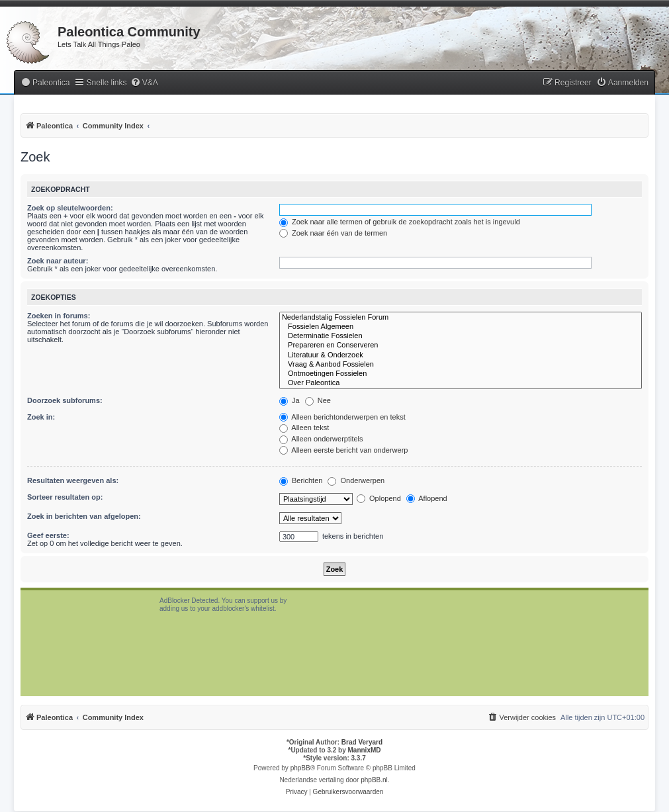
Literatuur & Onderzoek (461, 355)
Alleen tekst (304, 428)
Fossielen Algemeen (461, 327)
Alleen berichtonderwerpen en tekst (342, 417)
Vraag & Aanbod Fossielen (461, 365)
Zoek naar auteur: (58, 261)
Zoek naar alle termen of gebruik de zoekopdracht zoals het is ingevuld (400, 222)
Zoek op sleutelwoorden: (70, 208)
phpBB (300, 768)
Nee (318, 400)
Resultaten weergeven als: (73, 480)
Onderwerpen (356, 480)
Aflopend (427, 498)
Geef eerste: (48, 535)
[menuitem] (45, 83)
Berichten (301, 480)
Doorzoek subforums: (65, 400)
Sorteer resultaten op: (65, 497)
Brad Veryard (362, 742)
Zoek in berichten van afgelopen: (84, 516)
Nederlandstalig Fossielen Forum (461, 318)
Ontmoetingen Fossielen (461, 374)
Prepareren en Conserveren (461, 345)
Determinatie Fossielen (461, 336)
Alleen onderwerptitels (321, 439)
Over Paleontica (461, 383)
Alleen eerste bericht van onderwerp (344, 450)
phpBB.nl (374, 780)
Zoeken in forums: (59, 316)
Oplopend (379, 498)
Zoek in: (41, 417)
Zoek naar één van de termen (333, 233)
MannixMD (365, 750)
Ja (290, 400)
